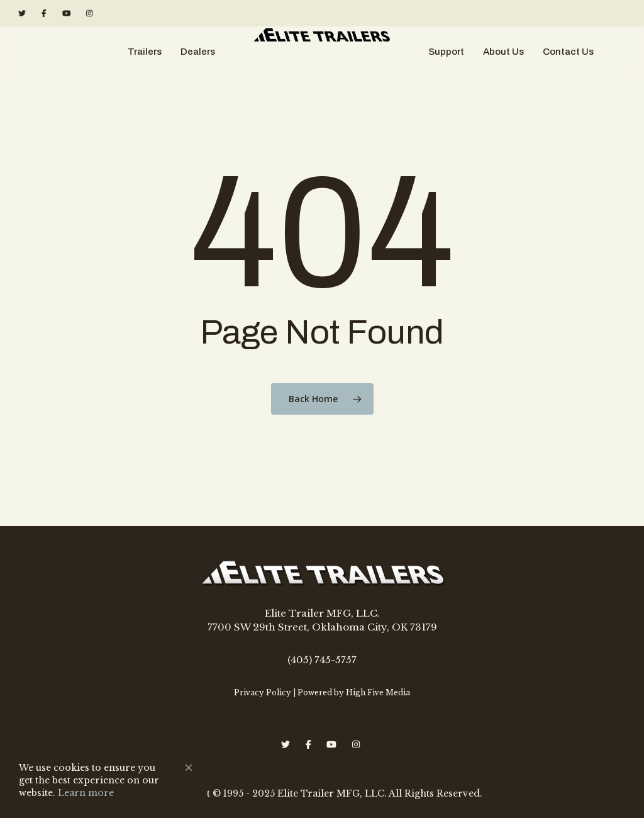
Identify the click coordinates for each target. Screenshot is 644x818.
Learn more (86, 793)
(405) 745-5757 (322, 660)
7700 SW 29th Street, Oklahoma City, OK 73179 (322, 627)
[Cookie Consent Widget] (107, 780)
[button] (189, 768)
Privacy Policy (263, 692)
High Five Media (378, 692)
